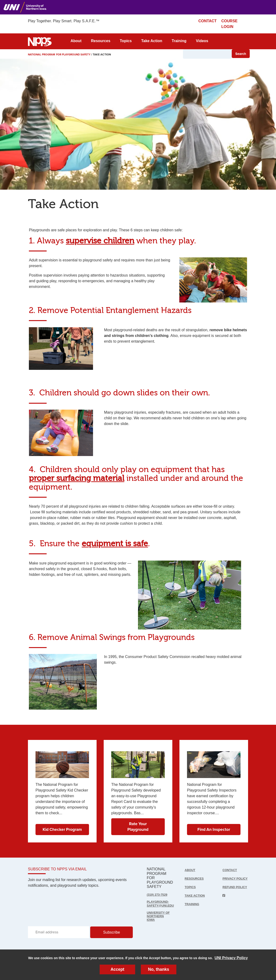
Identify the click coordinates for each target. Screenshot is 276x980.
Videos (202, 41)
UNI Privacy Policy (231, 957)
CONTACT (207, 21)
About (76, 41)
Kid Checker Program (62, 826)
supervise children (100, 241)
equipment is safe (115, 544)
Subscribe (112, 933)
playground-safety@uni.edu (161, 904)
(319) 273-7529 (158, 895)
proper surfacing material (77, 478)
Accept (117, 969)
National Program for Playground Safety (61, 54)
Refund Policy (229, 891)
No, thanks (159, 969)
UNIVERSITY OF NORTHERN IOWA (159, 917)
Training (179, 41)
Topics (126, 41)
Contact (230, 870)
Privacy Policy (229, 879)
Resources (101, 41)
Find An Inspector (214, 829)
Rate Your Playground (138, 826)
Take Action (152, 41)
